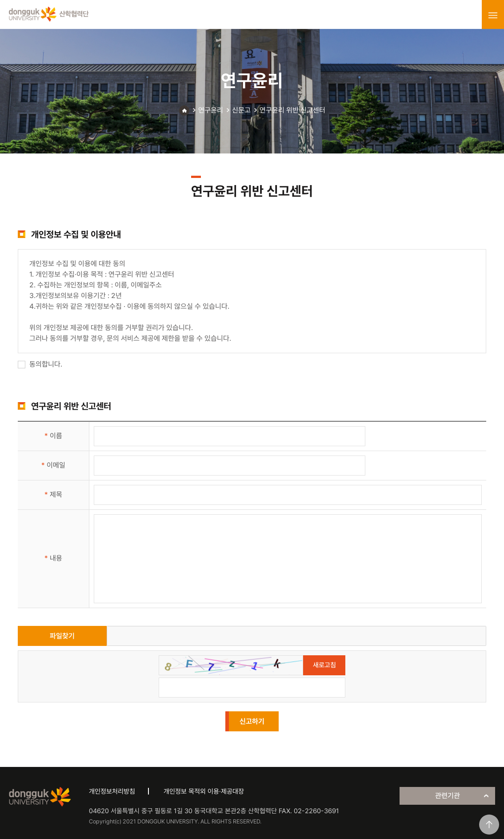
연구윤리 (211, 110)
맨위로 (489, 825)
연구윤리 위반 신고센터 (292, 110)
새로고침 (324, 665)
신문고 (241, 110)
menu (493, 15)
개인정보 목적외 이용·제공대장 (204, 791)
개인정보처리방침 (112, 791)
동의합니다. (40, 364)
